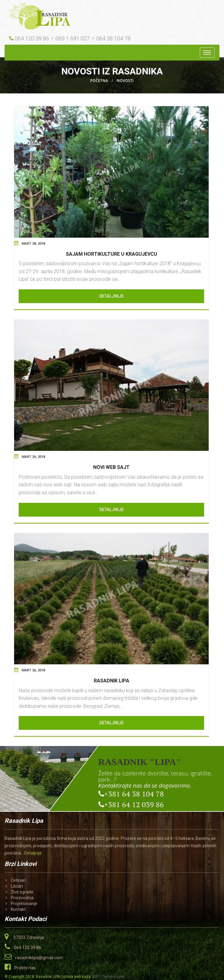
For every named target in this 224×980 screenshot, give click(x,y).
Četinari (18, 880)
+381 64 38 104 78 (131, 793)
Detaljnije (112, 296)
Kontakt (18, 909)
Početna (99, 81)
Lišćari (17, 886)
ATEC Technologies (109, 977)
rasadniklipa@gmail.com (39, 958)
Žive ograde (22, 892)
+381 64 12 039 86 (131, 804)
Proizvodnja (22, 898)
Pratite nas (25, 968)
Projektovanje (24, 904)
